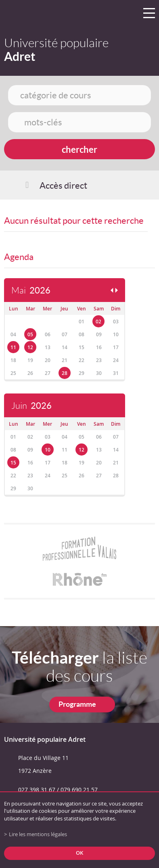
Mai (31, 290)
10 (48, 450)
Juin (31, 406)
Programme (77, 704)
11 (13, 347)
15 (13, 463)
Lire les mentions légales (38, 834)
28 (65, 373)
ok (79, 853)
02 (98, 322)
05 (30, 334)
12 (30, 347)
